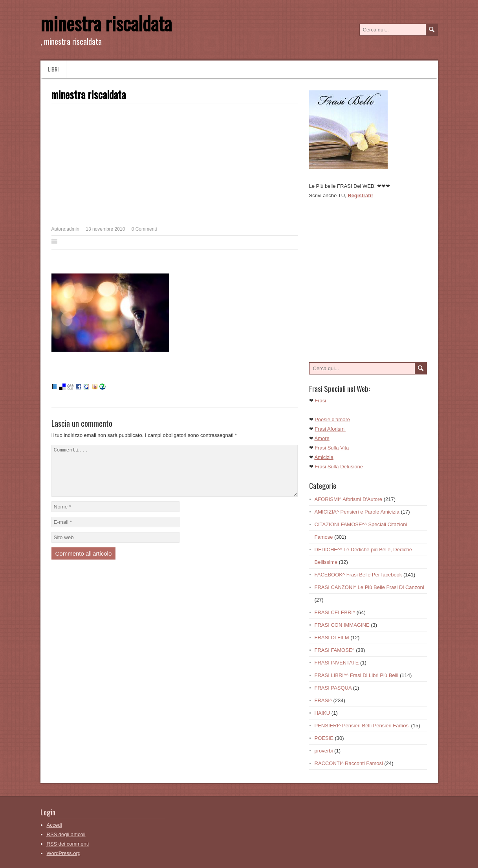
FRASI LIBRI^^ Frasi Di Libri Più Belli (357, 675)
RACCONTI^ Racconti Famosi (349, 763)
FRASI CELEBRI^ (335, 612)
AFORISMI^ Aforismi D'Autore (349, 499)
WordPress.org (64, 853)
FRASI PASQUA (333, 688)
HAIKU (322, 713)
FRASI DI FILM (332, 638)
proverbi (324, 751)
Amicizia (324, 457)
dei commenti (68, 844)
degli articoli (66, 834)
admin (73, 229)
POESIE (324, 738)
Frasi (320, 401)
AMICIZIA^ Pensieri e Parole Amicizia (357, 512)
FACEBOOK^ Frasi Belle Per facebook (358, 575)
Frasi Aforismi (330, 429)
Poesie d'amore (332, 419)
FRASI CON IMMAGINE (342, 625)
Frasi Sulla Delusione (339, 467)
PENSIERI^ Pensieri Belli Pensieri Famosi (362, 726)
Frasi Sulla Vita (332, 448)
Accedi (54, 825)
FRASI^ (323, 700)
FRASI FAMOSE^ (335, 650)
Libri (53, 69)
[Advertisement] (117, 167)
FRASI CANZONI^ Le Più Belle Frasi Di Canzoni (369, 587)
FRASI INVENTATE (337, 663)
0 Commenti (144, 229)
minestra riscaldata (106, 23)
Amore (322, 438)
